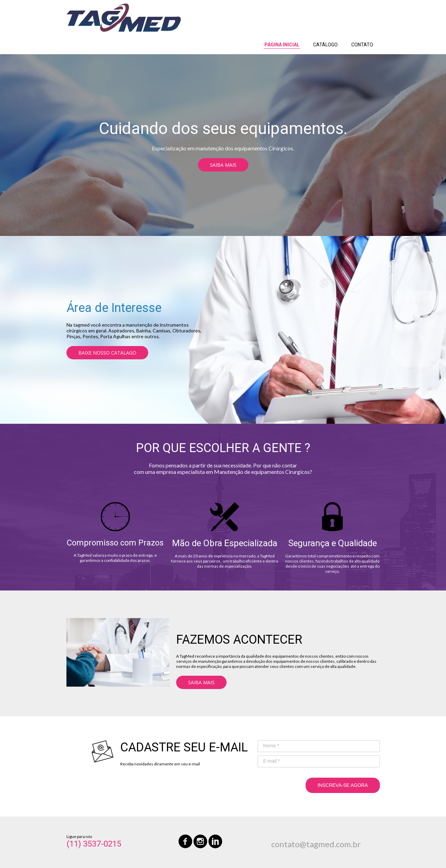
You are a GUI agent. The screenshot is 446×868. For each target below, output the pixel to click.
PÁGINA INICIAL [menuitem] (282, 45)
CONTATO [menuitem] (362, 45)
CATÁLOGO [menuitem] (325, 45)
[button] (223, 165)
